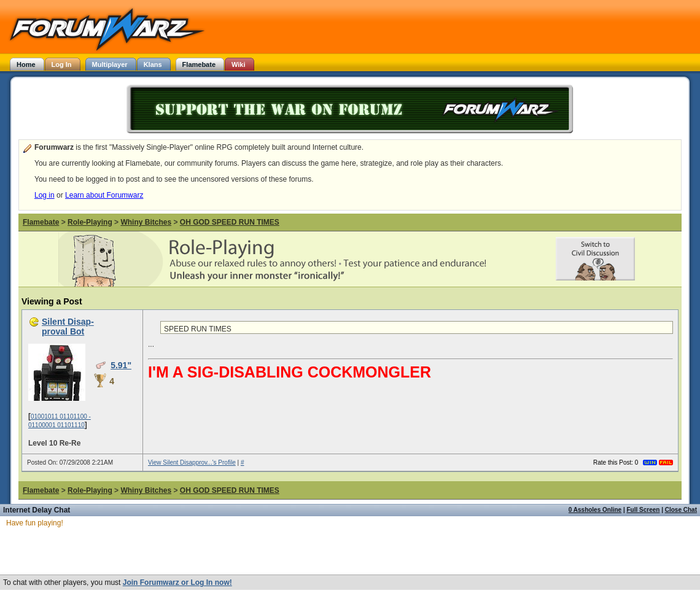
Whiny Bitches (146, 222)
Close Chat (681, 510)
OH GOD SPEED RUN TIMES (230, 222)
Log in (45, 195)
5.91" (121, 365)
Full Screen (644, 510)
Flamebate (41, 222)
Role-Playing (90, 222)
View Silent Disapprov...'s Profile (192, 462)
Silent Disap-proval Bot (68, 327)
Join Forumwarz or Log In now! (177, 582)
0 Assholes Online (595, 510)
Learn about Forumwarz (104, 195)
